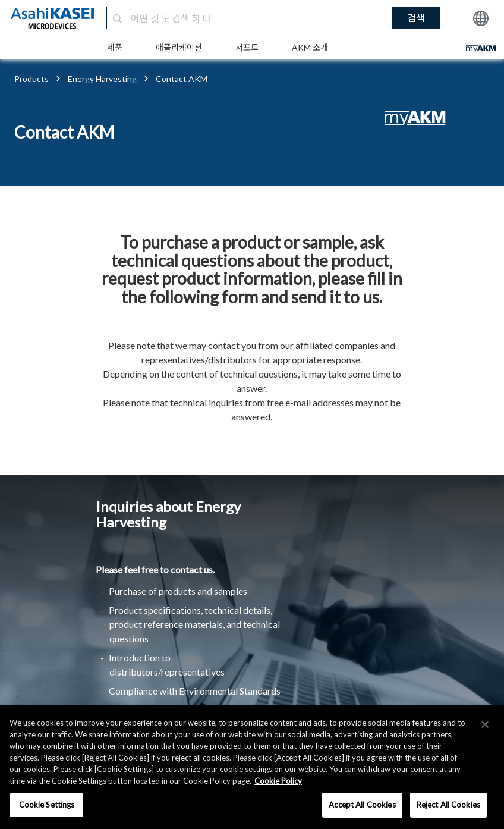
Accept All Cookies (362, 805)
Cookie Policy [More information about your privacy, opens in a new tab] (278, 781)
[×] (485, 724)
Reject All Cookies (448, 805)
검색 (416, 18)
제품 (115, 47)
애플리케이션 (179, 47)
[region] (252, 767)
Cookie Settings (47, 805)
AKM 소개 (310, 47)
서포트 (247, 47)
